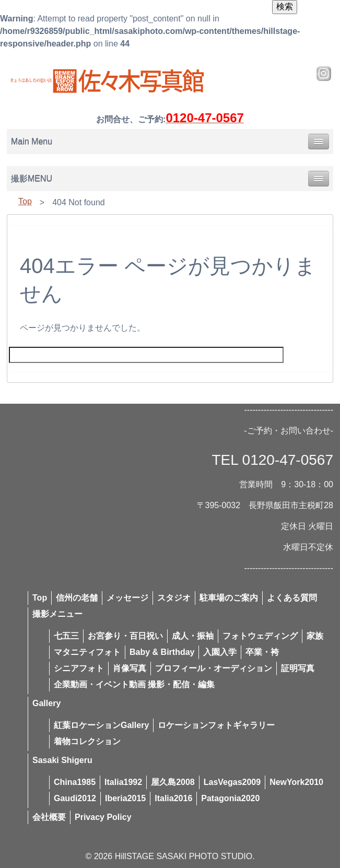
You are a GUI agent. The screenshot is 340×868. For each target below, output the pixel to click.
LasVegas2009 (232, 782)
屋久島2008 (173, 782)
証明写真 (298, 668)
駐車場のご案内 (229, 598)
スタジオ (174, 598)
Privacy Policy (103, 817)
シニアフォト (79, 668)
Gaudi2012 (75, 798)
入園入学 (220, 652)
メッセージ (127, 598)
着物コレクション (87, 741)
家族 (315, 636)
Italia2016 (173, 798)
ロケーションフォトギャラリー (216, 725)
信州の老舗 (77, 598)
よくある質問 (292, 598)
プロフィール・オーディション (214, 668)
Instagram (324, 74)
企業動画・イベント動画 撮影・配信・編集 (134, 684)
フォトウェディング (260, 636)
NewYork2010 (296, 782)
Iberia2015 (125, 798)
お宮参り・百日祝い (125, 636)
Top (25, 201)
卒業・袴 (262, 652)
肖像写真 (130, 668)
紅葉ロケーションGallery (101, 725)
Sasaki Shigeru (62, 760)
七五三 (66, 636)
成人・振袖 (193, 636)
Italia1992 (123, 782)
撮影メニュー (57, 614)
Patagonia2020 (230, 798)
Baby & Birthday (162, 652)
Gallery (46, 703)
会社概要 (49, 817)
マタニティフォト (87, 652)
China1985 (75, 782)
